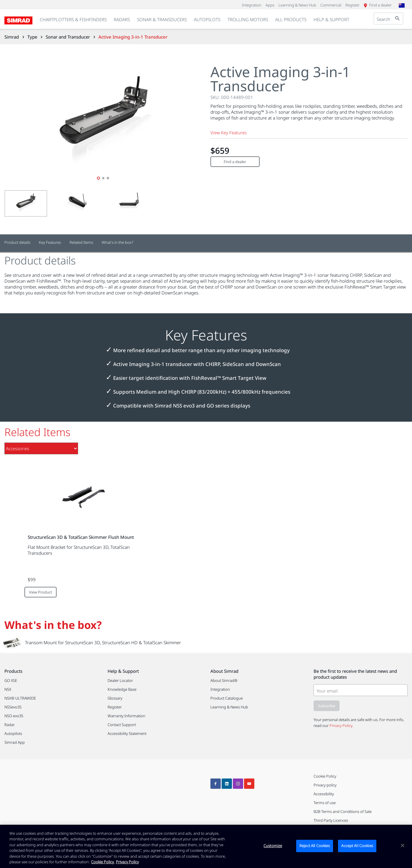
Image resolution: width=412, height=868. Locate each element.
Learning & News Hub (229, 707)
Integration (220, 689)
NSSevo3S (13, 707)
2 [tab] (103, 178)
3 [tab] (108, 178)
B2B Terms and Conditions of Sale (343, 811)
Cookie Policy (325, 776)
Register (115, 707)
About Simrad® (224, 680)
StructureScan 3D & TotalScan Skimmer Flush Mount (81, 537)
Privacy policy (325, 785)
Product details (17, 243)
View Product (41, 592)
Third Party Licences (331, 820)
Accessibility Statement (127, 733)
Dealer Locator (120, 680)
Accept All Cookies (357, 846)
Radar (10, 725)
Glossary (115, 698)
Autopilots (13, 733)
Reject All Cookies (315, 846)
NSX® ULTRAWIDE (20, 698)
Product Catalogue (227, 698)
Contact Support (122, 725)
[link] (122, 20)
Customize (273, 846)
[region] (206, 846)
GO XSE (11, 680)
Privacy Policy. (341, 725)
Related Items (81, 243)
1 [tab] (98, 178)
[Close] (403, 846)
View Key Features (229, 132)
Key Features (50, 243)
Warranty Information (126, 716)
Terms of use (325, 803)
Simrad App (15, 742)
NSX (8, 689)
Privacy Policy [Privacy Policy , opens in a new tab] (127, 862)
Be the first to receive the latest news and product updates (355, 674)
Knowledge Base (122, 689)
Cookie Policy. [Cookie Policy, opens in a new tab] (103, 862)
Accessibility (324, 794)
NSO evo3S (14, 716)
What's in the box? (118, 243)
